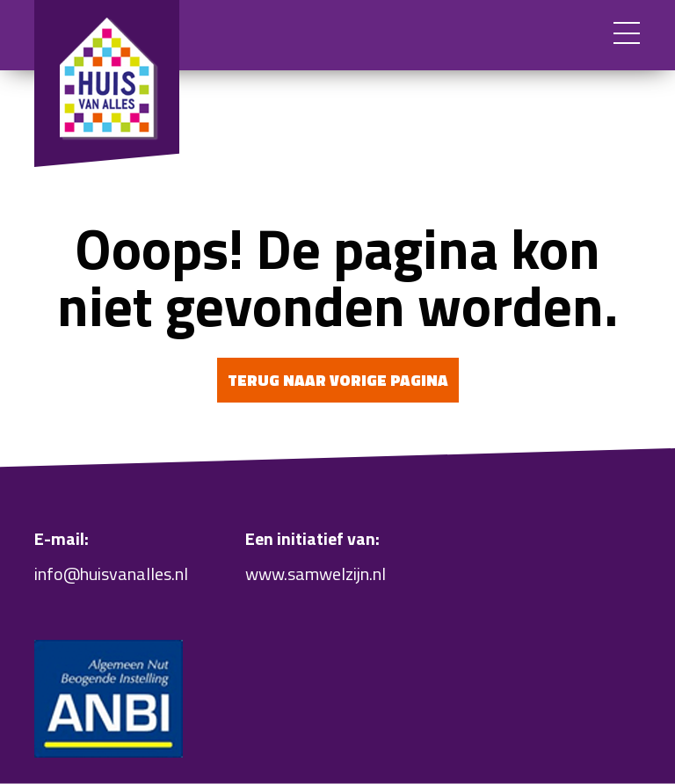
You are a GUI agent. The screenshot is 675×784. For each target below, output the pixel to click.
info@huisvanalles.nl (111, 573)
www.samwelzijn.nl (316, 573)
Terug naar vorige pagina (338, 380)
